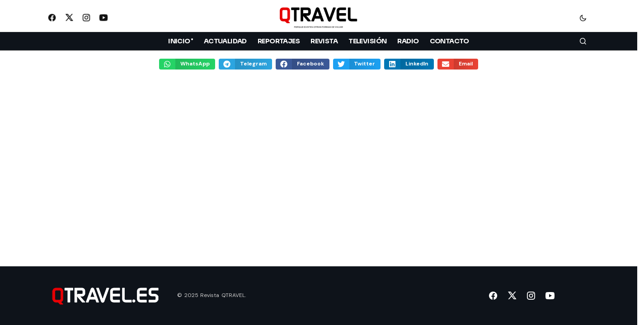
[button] (583, 18)
